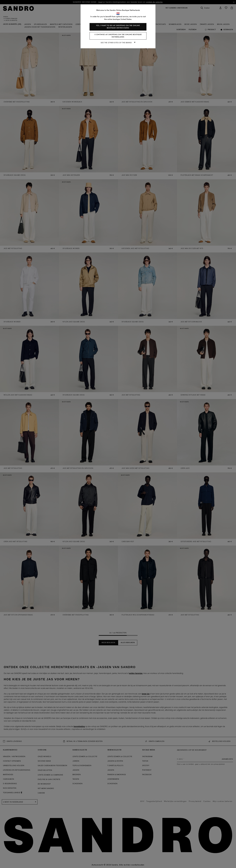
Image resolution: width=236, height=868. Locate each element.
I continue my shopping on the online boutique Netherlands (118, 36)
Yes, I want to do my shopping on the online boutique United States (118, 27)
